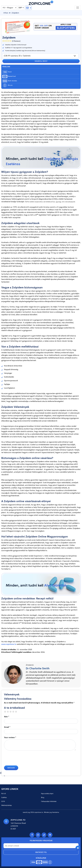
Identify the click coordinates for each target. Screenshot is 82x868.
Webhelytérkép (7, 805)
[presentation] (21, 759)
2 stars (9, 712)
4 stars (14, 712)
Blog (43, 797)
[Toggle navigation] (78, 8)
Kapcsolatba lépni (47, 794)
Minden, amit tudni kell (42, 161)
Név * (7, 717)
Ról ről (4, 794)
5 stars (17, 712)
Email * (7, 727)
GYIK (3, 801)
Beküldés (11, 768)
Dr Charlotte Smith (38, 668)
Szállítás (4, 797)
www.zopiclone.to (9, 644)
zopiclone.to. (39, 812)
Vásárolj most (41, 61)
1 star (6, 712)
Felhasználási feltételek (49, 801)
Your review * (10, 738)
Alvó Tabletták (56, 585)
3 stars (12, 712)
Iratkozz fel (41, 852)
